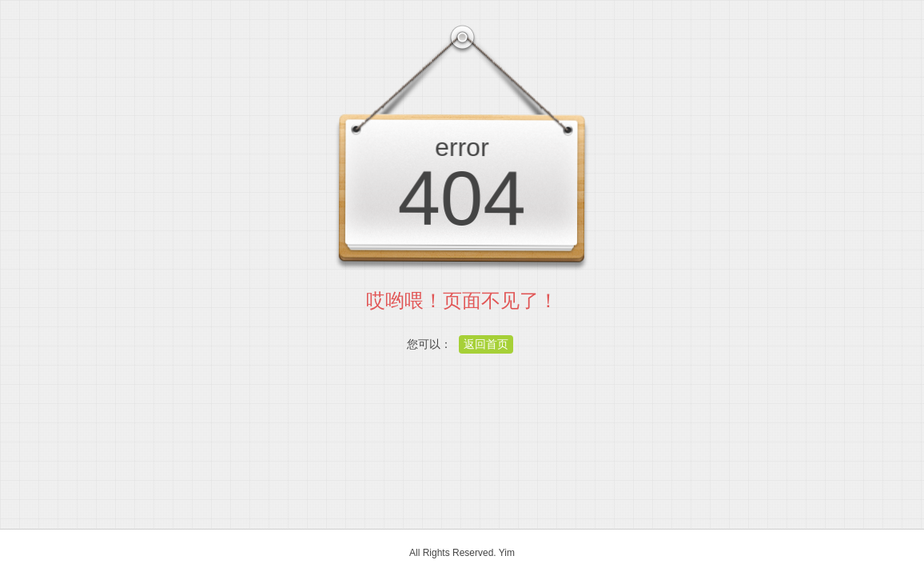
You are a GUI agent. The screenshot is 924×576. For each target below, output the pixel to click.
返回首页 (486, 344)
